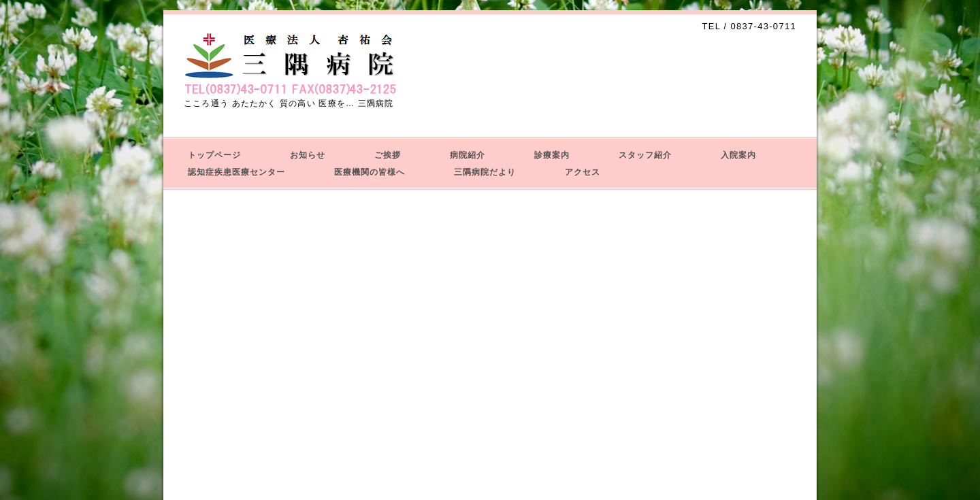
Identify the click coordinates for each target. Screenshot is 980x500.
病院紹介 (468, 155)
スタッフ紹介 (645, 155)
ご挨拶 (388, 155)
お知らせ (308, 155)
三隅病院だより (485, 172)
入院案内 (738, 155)
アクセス (583, 172)
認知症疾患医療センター (236, 172)
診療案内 (552, 155)
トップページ (214, 155)
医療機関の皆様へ (370, 172)
